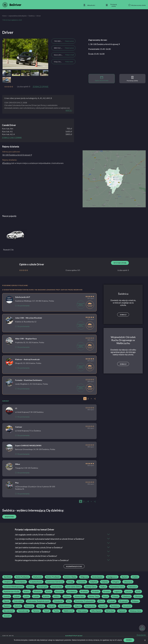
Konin (48, 592)
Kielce (27, 592)
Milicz (57, 597)
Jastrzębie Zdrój (74, 587)
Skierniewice (65, 606)
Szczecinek (9, 611)
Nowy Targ (94, 597)
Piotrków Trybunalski (85, 601)
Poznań (112, 601)
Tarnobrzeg (23, 611)
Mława (67, 597)
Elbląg (70, 582)
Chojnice (8, 582)
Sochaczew (90, 606)
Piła (69, 601)
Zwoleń (7, 616)
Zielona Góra (136, 611)
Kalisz (103, 587)
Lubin (27, 597)
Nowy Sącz (79, 597)
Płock (101, 601)
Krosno (107, 592)
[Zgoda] (145, 640)
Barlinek (7, 577)
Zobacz (123, 315)
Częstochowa (36, 582)
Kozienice (72, 592)
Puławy (135, 601)
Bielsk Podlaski (53, 577)
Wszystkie (9, 517)
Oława (115, 597)
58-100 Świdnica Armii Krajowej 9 (17, 155)
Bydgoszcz (112, 577)
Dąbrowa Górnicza (55, 582)
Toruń (47, 611)
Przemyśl (124, 601)
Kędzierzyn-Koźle (12, 592)
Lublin (36, 597)
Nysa (105, 597)
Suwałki (103, 606)
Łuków (46, 597)
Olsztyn (138, 597)
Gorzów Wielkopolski (13, 587)
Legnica (118, 592)
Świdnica (32, 16)
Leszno (129, 592)
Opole (7, 601)
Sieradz (52, 606)
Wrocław (110, 611)
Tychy (56, 611)
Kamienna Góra (117, 587)
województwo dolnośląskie (18, 16)
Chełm (135, 577)
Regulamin (141, 635)
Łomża (7, 597)
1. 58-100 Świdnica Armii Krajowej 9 (104, 44)
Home (4, 16)
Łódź (138, 592)
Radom (7, 606)
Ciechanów (21, 582)
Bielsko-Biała (70, 577)
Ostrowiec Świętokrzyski (38, 601)
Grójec (30, 587)
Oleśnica (126, 597)
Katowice (132, 587)
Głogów (116, 582)
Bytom (125, 577)
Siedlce (41, 606)
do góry (142, 628)
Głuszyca (128, 582)
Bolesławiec (97, 577)
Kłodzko (38, 592)
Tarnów (36, 611)
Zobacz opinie (41, 86)
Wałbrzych (68, 611)
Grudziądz (42, 587)
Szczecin (127, 606)
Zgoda (129, 640)
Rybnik (18, 606)
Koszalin (59, 592)
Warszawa (82, 611)
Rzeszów (29, 606)
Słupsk (78, 606)
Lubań (17, 597)
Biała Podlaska (22, 577)
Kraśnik (96, 592)
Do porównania (22, 306)
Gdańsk (94, 582)
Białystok (37, 577)
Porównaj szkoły (132, 79)
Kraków (84, 592)
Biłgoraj (84, 577)
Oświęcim (58, 601)
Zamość (122, 611)
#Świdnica (7, 163)
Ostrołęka (18, 601)
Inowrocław (57, 587)
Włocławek (96, 611)
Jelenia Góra (91, 587)
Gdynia (105, 582)
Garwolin (82, 582)
